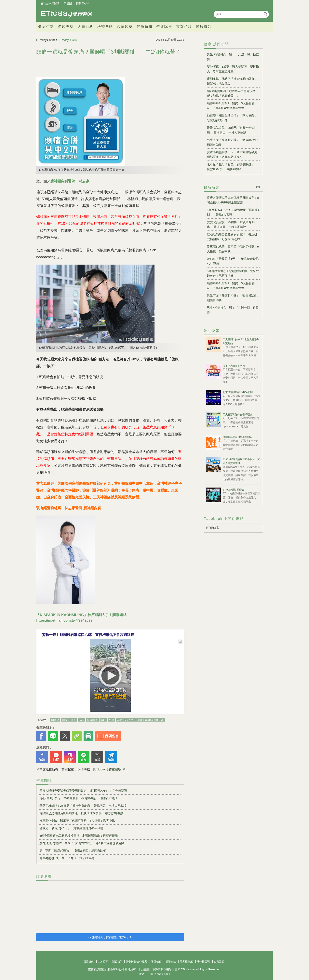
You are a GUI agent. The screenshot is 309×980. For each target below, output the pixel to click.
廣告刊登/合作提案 (136, 962)
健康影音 (204, 27)
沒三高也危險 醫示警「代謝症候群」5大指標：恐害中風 (77, 821)
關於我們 (117, 962)
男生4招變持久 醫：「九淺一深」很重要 (67, 858)
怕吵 (112, 720)
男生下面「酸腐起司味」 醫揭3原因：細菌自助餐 (73, 851)
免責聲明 (219, 962)
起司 (120, 720)
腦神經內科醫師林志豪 (150, 720)
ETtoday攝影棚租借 (233, 490)
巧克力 (129, 720)
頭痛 (65, 720)
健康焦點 (46, 27)
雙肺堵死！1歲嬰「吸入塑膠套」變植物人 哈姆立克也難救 (233, 69)
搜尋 (265, 14)
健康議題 (145, 27)
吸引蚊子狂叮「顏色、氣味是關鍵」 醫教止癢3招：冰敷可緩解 (232, 167)
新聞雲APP (83, 4)
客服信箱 (156, 962)
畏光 (73, 720)
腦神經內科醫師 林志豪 (70, 181)
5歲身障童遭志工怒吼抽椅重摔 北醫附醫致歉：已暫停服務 (79, 836)
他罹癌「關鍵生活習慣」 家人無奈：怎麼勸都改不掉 (232, 118)
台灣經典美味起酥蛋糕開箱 (237, 437)
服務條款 (171, 962)
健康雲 (67, 14)
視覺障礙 (92, 720)
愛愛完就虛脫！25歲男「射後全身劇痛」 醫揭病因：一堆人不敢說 (83, 806)
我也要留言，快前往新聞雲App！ (110, 937)
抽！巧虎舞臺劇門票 (234, 366)
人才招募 (103, 962)
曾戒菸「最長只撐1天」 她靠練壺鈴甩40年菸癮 (71, 828)
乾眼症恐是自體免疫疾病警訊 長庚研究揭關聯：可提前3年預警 (82, 813)
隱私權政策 (186, 962)
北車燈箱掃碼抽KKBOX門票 (238, 392)
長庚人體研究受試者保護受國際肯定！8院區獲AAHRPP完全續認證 (83, 791)
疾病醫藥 (125, 27)
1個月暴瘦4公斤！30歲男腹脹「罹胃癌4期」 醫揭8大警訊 (78, 798)
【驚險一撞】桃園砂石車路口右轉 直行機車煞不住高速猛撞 (86, 635)
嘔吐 (103, 720)
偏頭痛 (55, 720)
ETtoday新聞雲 (50, 4)
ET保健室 (213, 528)
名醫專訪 (66, 27)
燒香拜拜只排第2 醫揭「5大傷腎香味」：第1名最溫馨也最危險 (82, 843)
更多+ (259, 187)
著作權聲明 (203, 962)
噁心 (81, 720)
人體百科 (86, 27)
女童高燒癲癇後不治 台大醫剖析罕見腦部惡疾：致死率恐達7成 (232, 154)
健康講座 (164, 27)
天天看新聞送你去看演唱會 (237, 414)
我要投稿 (88, 962)
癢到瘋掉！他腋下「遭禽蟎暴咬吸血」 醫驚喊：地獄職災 (233, 81)
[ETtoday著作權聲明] (108, 769)
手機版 (68, 4)
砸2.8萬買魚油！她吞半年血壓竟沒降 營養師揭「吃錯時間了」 (233, 93)
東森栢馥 (184, 27)
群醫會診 (105, 27)
